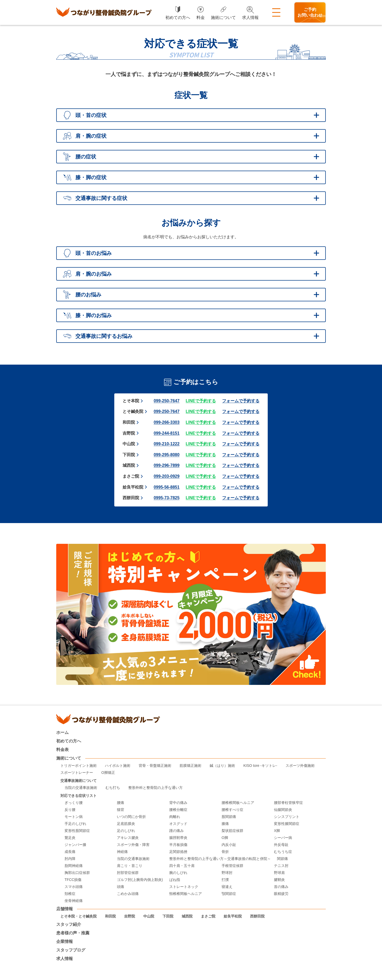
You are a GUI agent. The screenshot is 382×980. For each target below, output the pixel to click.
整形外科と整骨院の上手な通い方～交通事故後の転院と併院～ (220, 859)
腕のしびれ (178, 873)
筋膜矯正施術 (190, 766)
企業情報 (65, 942)
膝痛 (225, 824)
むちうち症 (283, 852)
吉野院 (129, 433)
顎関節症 (229, 894)
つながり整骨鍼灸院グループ (104, 12)
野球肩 (279, 873)
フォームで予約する (241, 401)
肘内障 (70, 859)
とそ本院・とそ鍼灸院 (79, 916)
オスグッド (178, 824)
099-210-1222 (167, 444)
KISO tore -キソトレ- (260, 766)
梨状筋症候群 (232, 831)
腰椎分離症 (178, 810)
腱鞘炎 (279, 880)
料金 (201, 18)
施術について (223, 18)
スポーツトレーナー (77, 773)
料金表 (62, 750)
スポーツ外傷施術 (300, 766)
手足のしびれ (75, 824)
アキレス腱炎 (128, 838)
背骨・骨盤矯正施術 (155, 766)
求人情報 (250, 18)
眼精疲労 (281, 894)
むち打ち (113, 788)
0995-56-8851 (167, 487)
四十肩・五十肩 (182, 866)
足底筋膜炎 (126, 824)
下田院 (129, 455)
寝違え (227, 887)
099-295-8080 (167, 455)
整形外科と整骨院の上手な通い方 (155, 788)
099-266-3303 (167, 422)
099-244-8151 (167, 433)
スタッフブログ (71, 950)
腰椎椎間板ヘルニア (238, 803)
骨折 (225, 852)
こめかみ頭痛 (128, 894)
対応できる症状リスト (79, 796)
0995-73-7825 (167, 498)
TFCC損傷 (73, 880)
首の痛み (281, 887)
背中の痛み (178, 803)
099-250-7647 (167, 401)
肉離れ (175, 817)
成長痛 (70, 852)
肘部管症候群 (128, 873)
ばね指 (175, 880)
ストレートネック (184, 887)
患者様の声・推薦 (73, 933)
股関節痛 (229, 817)
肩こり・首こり (130, 866)
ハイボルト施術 (118, 766)
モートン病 (74, 817)
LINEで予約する (201, 401)
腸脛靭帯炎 (178, 838)
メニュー (276, 12)
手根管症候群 (232, 866)
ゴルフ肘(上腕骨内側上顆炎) (140, 880)
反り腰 (70, 810)
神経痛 (122, 852)
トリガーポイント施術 (79, 766)
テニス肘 (281, 866)
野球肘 (227, 873)
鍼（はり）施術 (222, 766)
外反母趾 (281, 845)
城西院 (129, 465)
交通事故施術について (79, 781)
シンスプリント (287, 817)
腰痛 (121, 803)
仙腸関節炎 (283, 810)
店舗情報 (65, 909)
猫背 (121, 810)
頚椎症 (70, 894)
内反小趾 (229, 845)
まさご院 (131, 476)
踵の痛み (176, 831)
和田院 (129, 422)
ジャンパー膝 (75, 845)
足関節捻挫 (178, 852)
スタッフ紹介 (69, 925)
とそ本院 (131, 401)
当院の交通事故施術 (81, 788)
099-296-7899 (167, 465)
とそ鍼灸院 (133, 411)
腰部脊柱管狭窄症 (288, 803)
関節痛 (282, 859)
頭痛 (121, 887)
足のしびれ (126, 831)
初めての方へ (178, 18)
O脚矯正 (108, 773)
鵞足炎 (70, 838)
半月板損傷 (178, 845)
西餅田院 (131, 498)
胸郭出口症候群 (77, 873)
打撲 (225, 880)
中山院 (129, 444)
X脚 (277, 831)
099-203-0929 (167, 476)
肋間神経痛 (74, 866)
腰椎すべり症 (232, 810)
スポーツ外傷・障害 (133, 845)
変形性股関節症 (77, 831)
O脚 (225, 838)
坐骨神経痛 (74, 901)
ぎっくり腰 (74, 803)
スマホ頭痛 (74, 887)
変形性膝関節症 (287, 824)
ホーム (62, 733)
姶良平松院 (133, 487)
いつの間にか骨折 (131, 817)
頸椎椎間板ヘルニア (186, 894)
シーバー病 (283, 838)
